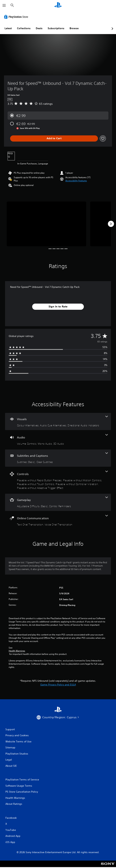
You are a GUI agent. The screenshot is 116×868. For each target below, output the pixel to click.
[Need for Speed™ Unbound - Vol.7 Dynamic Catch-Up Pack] (46, 224)
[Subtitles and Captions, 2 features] (58, 458)
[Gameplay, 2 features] (58, 502)
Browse (74, 28)
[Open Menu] (4, 5)
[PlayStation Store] (17, 17)
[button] (76, 181)
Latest (8, 28)
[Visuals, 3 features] (58, 421)
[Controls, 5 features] (58, 480)
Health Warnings (17, 651)
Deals (39, 28)
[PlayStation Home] (58, 5)
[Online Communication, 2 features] (58, 521)
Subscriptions (56, 28)
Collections (24, 28)
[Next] (111, 224)
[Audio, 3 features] (58, 440)
